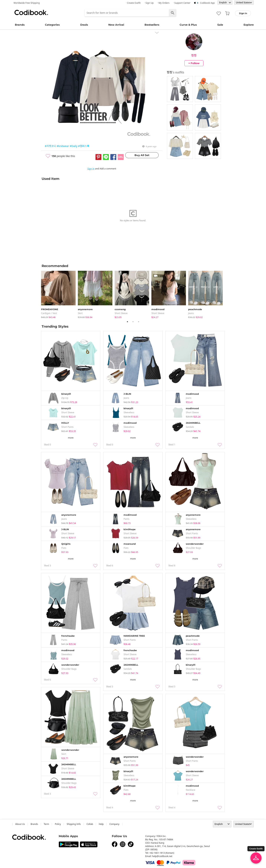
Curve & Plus (188, 25)
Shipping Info (74, 824)
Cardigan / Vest (49, 313)
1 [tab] (127, 322)
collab (90, 824)
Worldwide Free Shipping (27, 3)
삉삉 (194, 55)
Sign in (91, 169)
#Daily (73, 146)
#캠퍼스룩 (84, 146)
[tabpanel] (59, 294)
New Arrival (116, 25)
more (71, 438)
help (101, 824)
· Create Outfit (133, 3)
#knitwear (63, 146)
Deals (84, 25)
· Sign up (149, 3)
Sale (220, 25)
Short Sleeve (121, 313)
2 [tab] (133, 322)
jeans (191, 313)
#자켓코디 (50, 146)
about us (20, 824)
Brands (20, 25)
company (114, 824)
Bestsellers (152, 25)
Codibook (31, 12)
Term (47, 824)
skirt (80, 313)
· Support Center (182, 3)
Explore (249, 25)
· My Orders (163, 3)
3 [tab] (139, 322)
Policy (58, 824)
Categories (52, 25)
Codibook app (207, 3)
